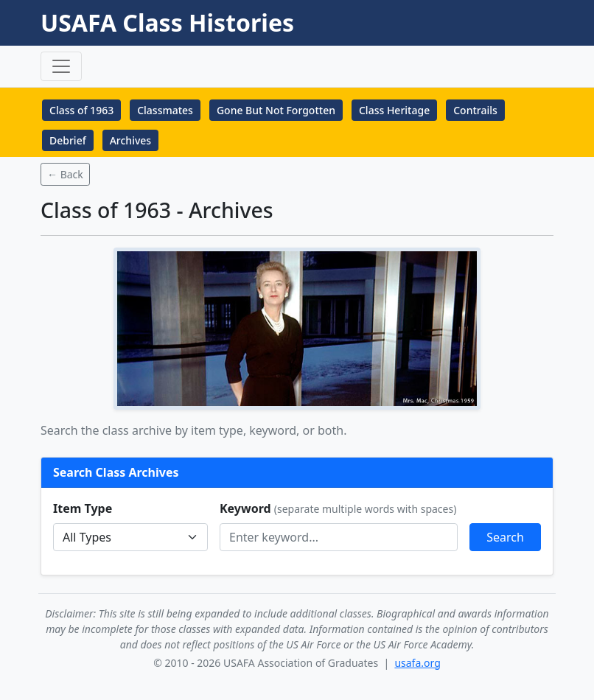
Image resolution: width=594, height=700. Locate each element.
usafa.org (417, 663)
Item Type (83, 508)
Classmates (165, 110)
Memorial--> (130, 537)
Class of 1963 (81, 110)
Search (505, 537)
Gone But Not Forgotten (276, 110)
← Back (65, 174)
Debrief (68, 140)
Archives (130, 140)
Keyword (338, 508)
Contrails (475, 110)
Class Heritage (394, 110)
